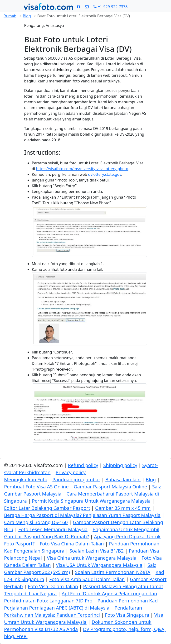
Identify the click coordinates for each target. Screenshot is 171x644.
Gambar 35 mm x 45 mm (123, 508)
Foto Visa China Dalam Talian (72, 544)
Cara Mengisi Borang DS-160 (36, 522)
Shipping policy (120, 465)
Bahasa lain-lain (123, 479)
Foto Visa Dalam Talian (53, 586)
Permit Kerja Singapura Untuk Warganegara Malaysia (91, 501)
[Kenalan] (87, 7)
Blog (27, 16)
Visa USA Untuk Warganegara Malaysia (99, 565)
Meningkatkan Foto (26, 479)
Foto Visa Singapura (127, 615)
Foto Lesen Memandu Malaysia (53, 529)
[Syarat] (78, 7)
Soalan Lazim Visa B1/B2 (97, 551)
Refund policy (83, 465)
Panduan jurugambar (76, 479)
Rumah (10, 16)
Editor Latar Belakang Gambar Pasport (47, 508)
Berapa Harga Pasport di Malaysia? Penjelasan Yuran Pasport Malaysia (82, 515)
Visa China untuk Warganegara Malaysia (92, 558)
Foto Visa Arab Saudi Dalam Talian (87, 579)
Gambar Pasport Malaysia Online (110, 487)
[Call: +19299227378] (111, 7)
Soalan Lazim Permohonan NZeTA (113, 572)
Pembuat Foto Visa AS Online (36, 487)
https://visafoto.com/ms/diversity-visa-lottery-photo (82, 169)
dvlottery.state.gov (105, 174)
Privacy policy (71, 472)
